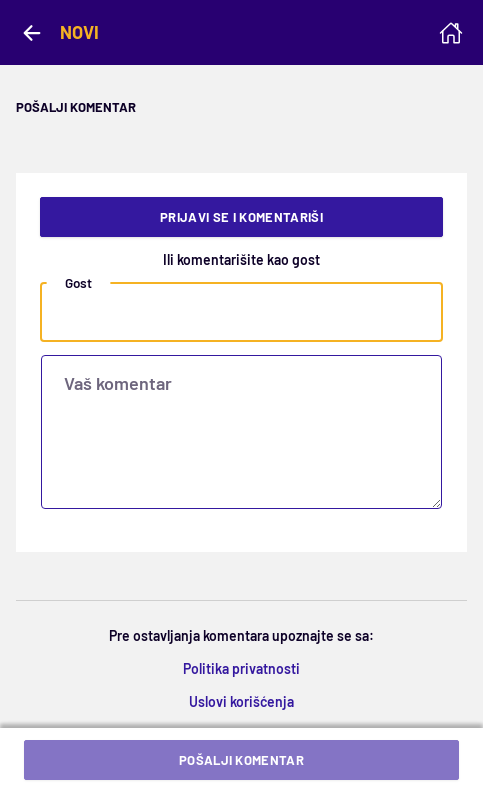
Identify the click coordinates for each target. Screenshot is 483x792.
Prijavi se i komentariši (241, 217)
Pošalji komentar (241, 760)
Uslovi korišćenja (241, 701)
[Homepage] (451, 33)
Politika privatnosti (241, 668)
